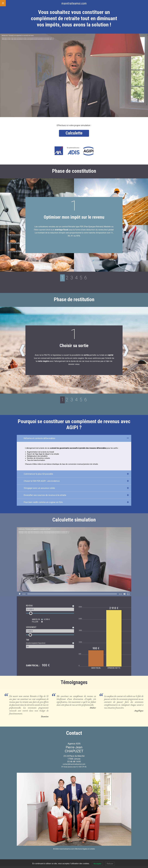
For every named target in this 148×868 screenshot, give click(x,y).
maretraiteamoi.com (74, 3)
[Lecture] (20, 596)
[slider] (72, 596)
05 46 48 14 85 (74, 764)
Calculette (74, 133)
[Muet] (125, 596)
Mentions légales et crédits (85, 851)
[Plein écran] (128, 596)
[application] (74, 75)
